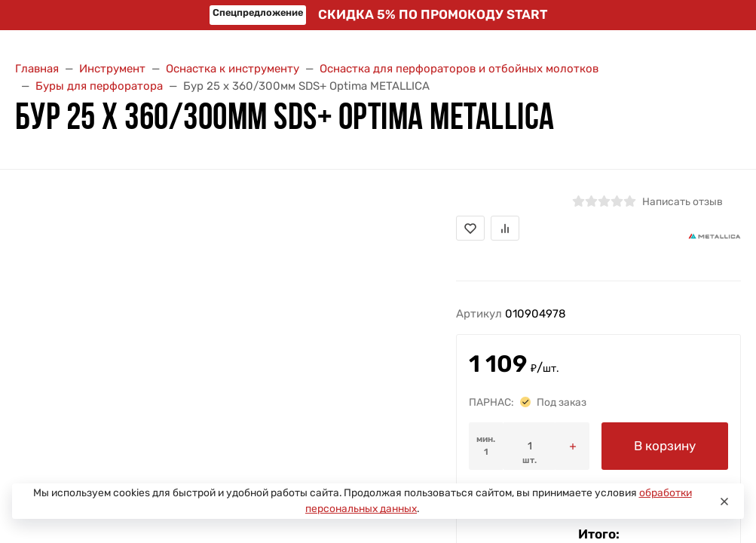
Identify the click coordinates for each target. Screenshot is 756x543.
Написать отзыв (683, 201)
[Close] (724, 502)
